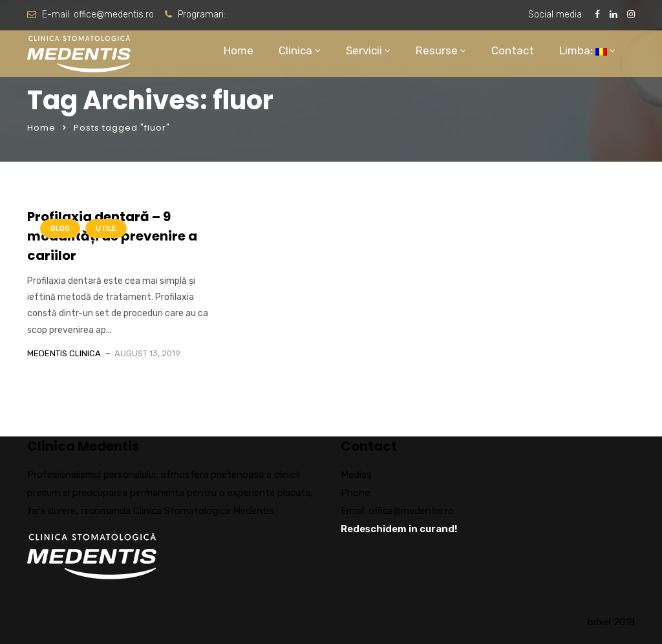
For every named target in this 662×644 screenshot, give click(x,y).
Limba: (583, 50)
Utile (106, 229)
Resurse (437, 50)
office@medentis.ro (114, 15)
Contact (513, 50)
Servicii (364, 50)
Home (239, 50)
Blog (60, 229)
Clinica (295, 50)
